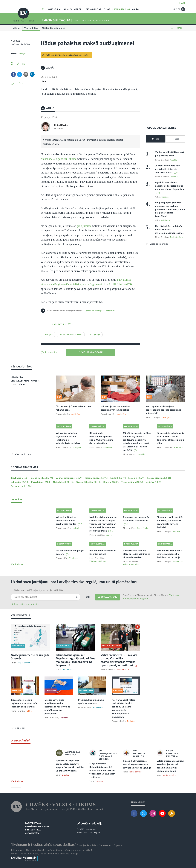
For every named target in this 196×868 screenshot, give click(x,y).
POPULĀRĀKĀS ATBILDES (161, 128)
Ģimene (111, 482)
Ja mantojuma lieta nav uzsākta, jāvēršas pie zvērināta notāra (167, 169)
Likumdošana (68, 670)
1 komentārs (50, 352)
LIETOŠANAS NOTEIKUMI (37, 827)
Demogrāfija (94, 335)
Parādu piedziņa (159, 478)
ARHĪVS (136, 9)
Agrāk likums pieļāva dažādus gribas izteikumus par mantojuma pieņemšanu (170, 186)
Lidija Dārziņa (61, 125)
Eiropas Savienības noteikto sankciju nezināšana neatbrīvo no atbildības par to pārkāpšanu (57, 707)
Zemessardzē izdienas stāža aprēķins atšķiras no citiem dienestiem (137, 554)
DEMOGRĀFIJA (18, 385)
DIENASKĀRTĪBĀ (93, 9)
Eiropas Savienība (25, 663)
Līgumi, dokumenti (69, 478)
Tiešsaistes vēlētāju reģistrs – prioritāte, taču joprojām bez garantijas (24, 703)
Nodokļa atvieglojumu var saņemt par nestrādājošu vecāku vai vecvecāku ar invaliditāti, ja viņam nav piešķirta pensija (103, 524)
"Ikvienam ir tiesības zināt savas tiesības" (43, 845)
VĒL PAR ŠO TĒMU (22, 367)
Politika (29, 711)
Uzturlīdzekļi (63, 482)
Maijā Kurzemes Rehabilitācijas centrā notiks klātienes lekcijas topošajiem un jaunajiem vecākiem (102, 771)
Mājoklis (136, 478)
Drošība (65, 775)
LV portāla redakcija (89, 824)
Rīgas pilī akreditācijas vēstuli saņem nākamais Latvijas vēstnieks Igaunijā (137, 764)
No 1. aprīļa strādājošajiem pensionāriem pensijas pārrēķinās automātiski (163, 410)
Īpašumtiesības (96, 478)
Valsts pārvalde (123, 670)
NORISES (68, 9)
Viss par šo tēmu (24, 454)
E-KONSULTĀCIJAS (121, 9)
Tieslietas (174, 177)
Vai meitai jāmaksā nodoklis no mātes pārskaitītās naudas (66, 521)
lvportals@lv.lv (92, 829)
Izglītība (153, 482)
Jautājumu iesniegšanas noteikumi (100, 311)
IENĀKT (182, 3)
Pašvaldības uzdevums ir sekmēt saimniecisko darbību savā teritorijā (170, 554)
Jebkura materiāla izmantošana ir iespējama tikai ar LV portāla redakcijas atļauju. (52, 850)
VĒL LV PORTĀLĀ (21, 615)
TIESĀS (107, 9)
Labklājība (22, 54)
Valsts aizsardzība (131, 564)
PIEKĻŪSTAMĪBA (33, 830)
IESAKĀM (16, 500)
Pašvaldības (41, 482)
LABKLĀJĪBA (17, 377)
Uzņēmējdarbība (88, 482)
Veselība (174, 160)
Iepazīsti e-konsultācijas (27, 604)
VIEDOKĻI (79, 9)
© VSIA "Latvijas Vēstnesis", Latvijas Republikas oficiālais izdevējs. (45, 854)
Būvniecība (98, 708)
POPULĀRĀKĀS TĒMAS (24, 467)
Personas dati (22, 486)
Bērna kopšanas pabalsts (71, 335)
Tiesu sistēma (132, 482)
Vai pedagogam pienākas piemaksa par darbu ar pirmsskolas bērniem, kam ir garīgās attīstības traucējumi (170, 210)
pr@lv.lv (97, 833)
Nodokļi (118, 478)
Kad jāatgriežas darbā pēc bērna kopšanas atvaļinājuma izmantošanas (169, 230)
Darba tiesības (177, 237)
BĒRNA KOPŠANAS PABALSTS (25, 381)
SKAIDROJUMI (54, 9)
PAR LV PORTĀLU (33, 823)
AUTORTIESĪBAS (33, 833)
